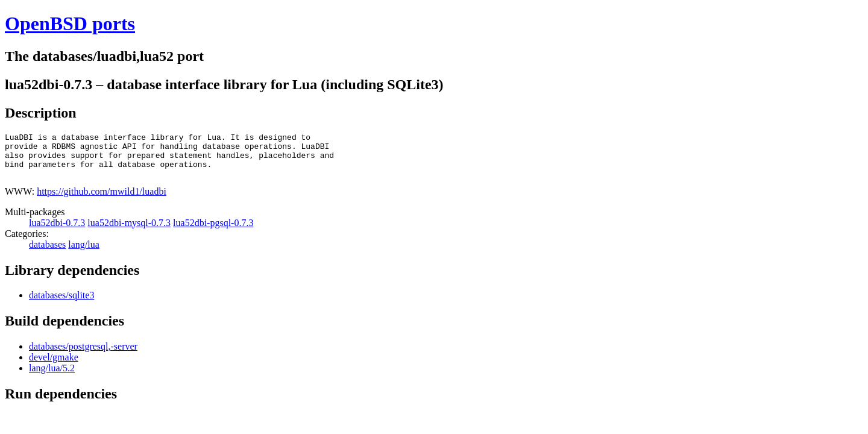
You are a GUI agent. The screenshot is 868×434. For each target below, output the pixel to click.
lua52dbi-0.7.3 (57, 232)
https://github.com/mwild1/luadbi (102, 200)
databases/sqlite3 (61, 304)
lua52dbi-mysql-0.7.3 (129, 232)
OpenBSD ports (70, 24)
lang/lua (84, 253)
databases (47, 253)
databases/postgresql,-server (83, 355)
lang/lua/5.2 (52, 377)
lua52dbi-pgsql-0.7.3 (213, 232)
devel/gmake (54, 366)
